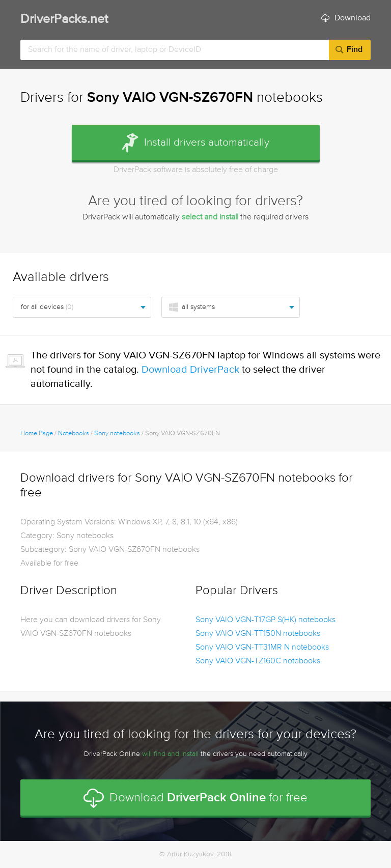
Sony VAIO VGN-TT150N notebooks (258, 634)
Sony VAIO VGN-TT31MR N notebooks (262, 648)
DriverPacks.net (64, 20)
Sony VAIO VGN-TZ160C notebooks (258, 661)
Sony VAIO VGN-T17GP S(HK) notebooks (266, 620)
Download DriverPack (190, 370)
